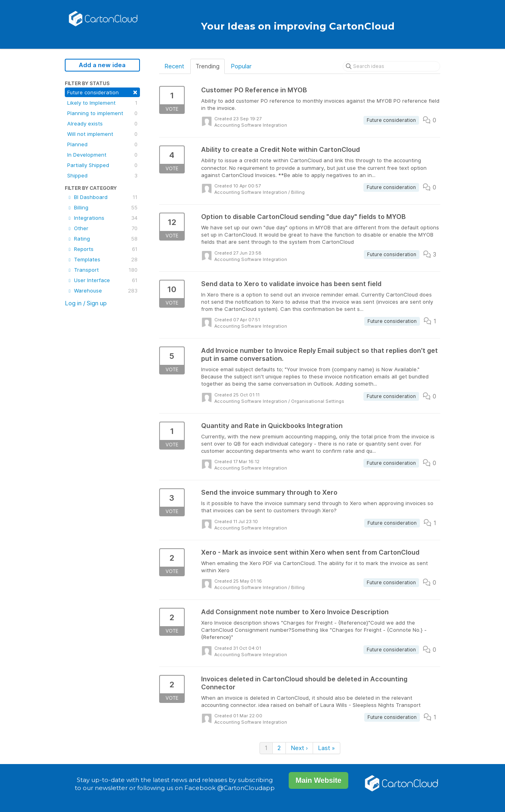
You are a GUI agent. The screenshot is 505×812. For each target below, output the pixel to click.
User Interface (102, 280)
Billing (102, 207)
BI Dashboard (102, 197)
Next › (299, 748)
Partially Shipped (102, 165)
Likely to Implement (102, 103)
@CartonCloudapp (246, 788)
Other (102, 228)
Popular (241, 66)
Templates (102, 259)
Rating (102, 239)
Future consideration (102, 92)
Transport (102, 270)
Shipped (102, 175)
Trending (208, 66)
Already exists (102, 123)
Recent (174, 66)
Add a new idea (102, 65)
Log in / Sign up (86, 303)
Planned (102, 144)
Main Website (318, 780)
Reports (102, 249)
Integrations (102, 218)
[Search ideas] (391, 66)
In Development (102, 155)
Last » (326, 748)
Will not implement (102, 134)
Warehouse (102, 291)
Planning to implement (102, 113)
